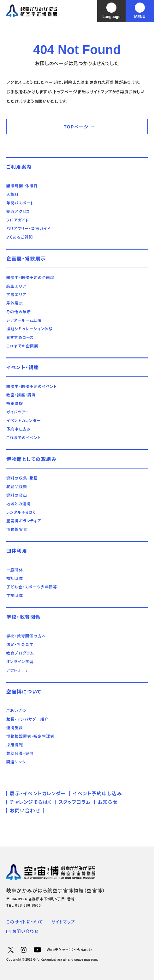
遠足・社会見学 (20, 645)
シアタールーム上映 (24, 320)
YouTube (37, 950)
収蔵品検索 (17, 487)
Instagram (23, 950)
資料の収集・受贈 (22, 478)
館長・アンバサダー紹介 (27, 719)
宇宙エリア (16, 295)
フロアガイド (18, 220)
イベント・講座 (23, 367)
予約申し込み (18, 429)
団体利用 (17, 551)
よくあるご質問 (20, 237)
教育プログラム (20, 653)
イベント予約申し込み (98, 794)
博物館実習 (17, 530)
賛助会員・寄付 (20, 754)
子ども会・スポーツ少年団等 (32, 587)
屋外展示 (15, 303)
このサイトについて (25, 922)
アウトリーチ (18, 670)
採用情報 (15, 745)
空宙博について (24, 692)
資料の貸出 (17, 495)
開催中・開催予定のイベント (32, 387)
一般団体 (15, 570)
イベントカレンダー (24, 421)
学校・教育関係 (24, 617)
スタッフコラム (75, 802)
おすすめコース (20, 338)
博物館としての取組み (31, 459)
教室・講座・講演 (21, 395)
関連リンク (16, 762)
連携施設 (15, 728)
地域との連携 (18, 504)
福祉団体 (15, 579)
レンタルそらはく (21, 512)
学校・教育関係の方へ (26, 636)
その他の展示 (19, 312)
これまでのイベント (24, 438)
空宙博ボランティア (24, 521)
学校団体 (15, 596)
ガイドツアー (18, 412)
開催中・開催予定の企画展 (30, 278)
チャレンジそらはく (31, 802)
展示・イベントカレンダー (38, 794)
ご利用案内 (19, 167)
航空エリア (16, 286)
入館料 (13, 195)
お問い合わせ (25, 811)
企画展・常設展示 (26, 259)
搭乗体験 (15, 404)
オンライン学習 (20, 662)
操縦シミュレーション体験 (30, 329)
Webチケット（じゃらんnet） (70, 950)
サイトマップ (63, 922)
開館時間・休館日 (22, 186)
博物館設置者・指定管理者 (30, 736)
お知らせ (108, 802)
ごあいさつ (16, 711)
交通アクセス (18, 212)
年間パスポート (20, 203)
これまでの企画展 (22, 346)
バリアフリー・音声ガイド (28, 229)
